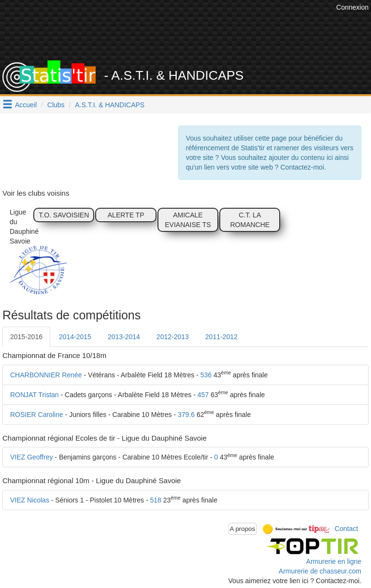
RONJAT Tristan (35, 395)
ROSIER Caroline (37, 415)
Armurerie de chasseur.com (320, 571)
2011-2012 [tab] (221, 337)
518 (155, 500)
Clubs (56, 105)
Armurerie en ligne (334, 561)
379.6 (186, 415)
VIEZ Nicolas (30, 500)
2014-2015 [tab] (75, 337)
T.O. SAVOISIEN (64, 215)
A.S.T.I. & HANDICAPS (110, 105)
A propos (243, 529)
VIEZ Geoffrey (31, 457)
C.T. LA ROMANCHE (250, 220)
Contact (346, 528)
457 (203, 395)
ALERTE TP (126, 215)
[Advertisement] (193, 36)
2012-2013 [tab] (173, 337)
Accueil (26, 105)
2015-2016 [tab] (26, 337)
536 (206, 375)
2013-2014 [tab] (124, 337)
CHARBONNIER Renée (46, 375)
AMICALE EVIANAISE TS (188, 220)
